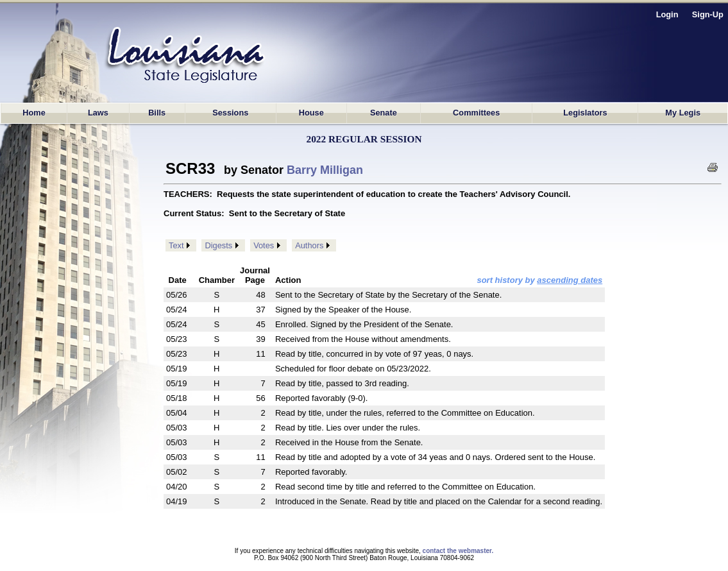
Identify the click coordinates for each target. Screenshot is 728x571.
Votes (264, 245)
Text (176, 245)
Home (34, 113)
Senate (384, 113)
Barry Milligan (325, 170)
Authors (309, 245)
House (311, 113)
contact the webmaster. (458, 551)
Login (667, 14)
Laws (98, 113)
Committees (476, 113)
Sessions (230, 113)
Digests (218, 245)
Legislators (585, 113)
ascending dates (570, 280)
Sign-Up (708, 14)
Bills (157, 113)
